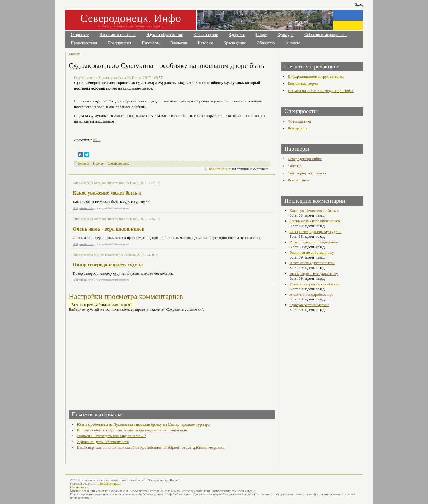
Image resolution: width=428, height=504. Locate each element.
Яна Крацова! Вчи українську (314, 274)
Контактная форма (303, 83)
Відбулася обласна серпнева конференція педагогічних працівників (132, 430)
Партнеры (151, 43)
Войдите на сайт (220, 169)
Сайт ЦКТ (296, 166)
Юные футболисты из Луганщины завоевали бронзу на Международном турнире (143, 424)
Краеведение (235, 43)
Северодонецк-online (305, 159)
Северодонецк (118, 163)
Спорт (261, 35)
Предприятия (120, 43)
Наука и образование (165, 35)
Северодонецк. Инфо (131, 18)
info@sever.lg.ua (109, 483)
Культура (286, 35)
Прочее (98, 163)
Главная (74, 54)
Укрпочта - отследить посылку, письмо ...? (111, 436)
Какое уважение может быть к (107, 193)
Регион (84, 163)
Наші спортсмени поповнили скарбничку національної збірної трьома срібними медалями (151, 447)
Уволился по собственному (311, 252)
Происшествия (84, 43)
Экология (179, 43)
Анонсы (293, 43)
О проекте (80, 35)
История (205, 43)
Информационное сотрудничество (316, 76)
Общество (266, 43)
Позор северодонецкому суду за (108, 265)
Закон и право (206, 35)
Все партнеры (299, 180)
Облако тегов (79, 487)
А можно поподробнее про (311, 294)
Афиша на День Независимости (103, 442)
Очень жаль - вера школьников (109, 229)
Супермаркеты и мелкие (309, 305)
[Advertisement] (121, 359)
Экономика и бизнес (118, 35)
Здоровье (237, 35)
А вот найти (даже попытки (312, 263)
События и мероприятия (326, 35)
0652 (97, 140)
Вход (359, 4)
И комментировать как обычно (314, 284)
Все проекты (298, 128)
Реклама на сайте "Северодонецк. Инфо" (321, 91)
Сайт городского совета (307, 173)
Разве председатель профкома (314, 242)
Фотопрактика (299, 121)
